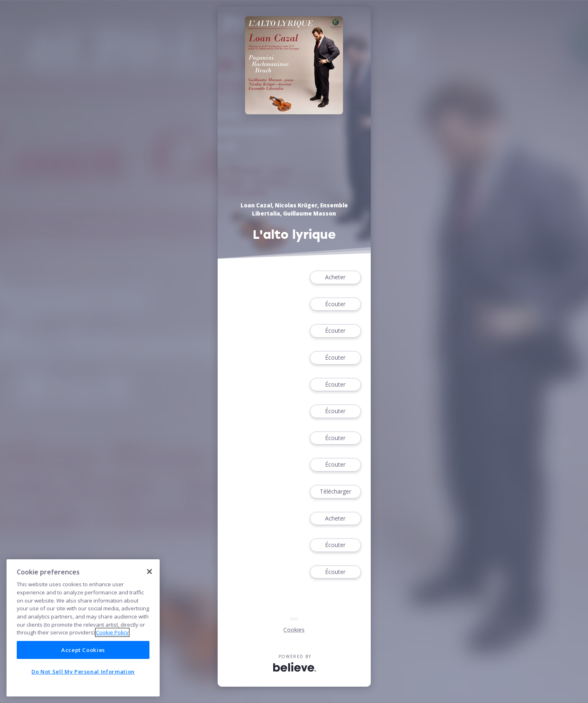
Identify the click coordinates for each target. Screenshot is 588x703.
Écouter (335, 304)
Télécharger (335, 492)
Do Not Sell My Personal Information (83, 672)
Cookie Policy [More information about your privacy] (112, 632)
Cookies (294, 630)
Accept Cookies (83, 650)
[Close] (149, 572)
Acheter (335, 277)
